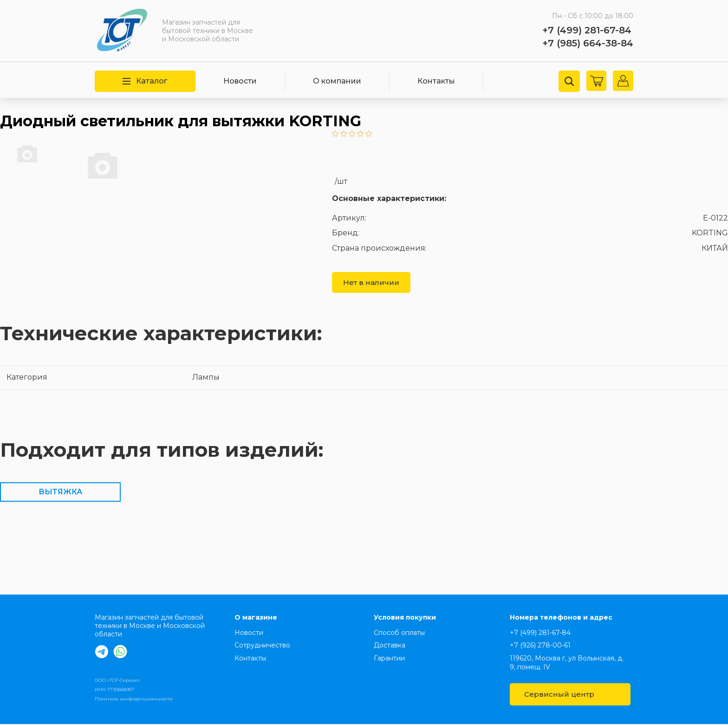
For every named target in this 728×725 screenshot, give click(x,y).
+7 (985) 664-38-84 (588, 43)
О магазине (256, 618)
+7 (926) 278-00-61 (540, 646)
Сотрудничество (262, 646)
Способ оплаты (399, 634)
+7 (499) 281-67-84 (587, 30)
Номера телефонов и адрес (561, 618)
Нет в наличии (371, 282)
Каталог (145, 81)
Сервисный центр (570, 695)
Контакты (436, 81)
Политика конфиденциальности (134, 700)
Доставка (390, 646)
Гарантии (389, 659)
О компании (337, 81)
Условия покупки (405, 618)
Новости (240, 81)
